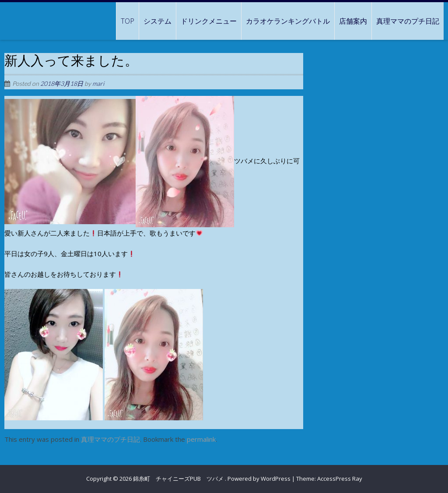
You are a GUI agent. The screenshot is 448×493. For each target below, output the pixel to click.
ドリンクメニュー (209, 21)
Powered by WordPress (259, 479)
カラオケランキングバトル (288, 21)
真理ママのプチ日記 (408, 21)
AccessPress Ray (340, 479)
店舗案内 (353, 21)
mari (98, 83)
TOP (128, 21)
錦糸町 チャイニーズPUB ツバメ (179, 479)
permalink (201, 439)
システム (157, 21)
